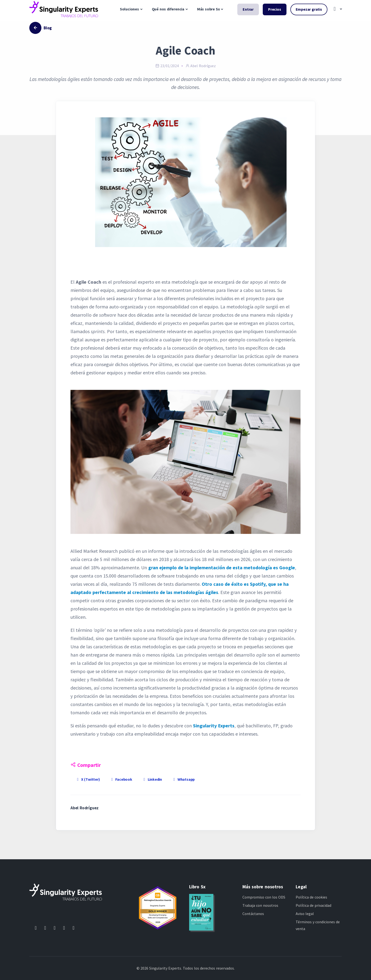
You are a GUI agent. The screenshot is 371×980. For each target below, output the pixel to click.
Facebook (121, 779)
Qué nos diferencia (168, 9)
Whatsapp (183, 779)
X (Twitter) (88, 779)
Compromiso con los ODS (264, 897)
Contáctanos (253, 914)
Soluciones (129, 9)
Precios (275, 9)
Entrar (248, 9)
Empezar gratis (309, 9)
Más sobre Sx (209, 9)
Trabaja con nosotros (260, 905)
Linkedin (152, 779)
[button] (336, 9)
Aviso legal (305, 914)
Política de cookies (311, 897)
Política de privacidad (313, 905)
